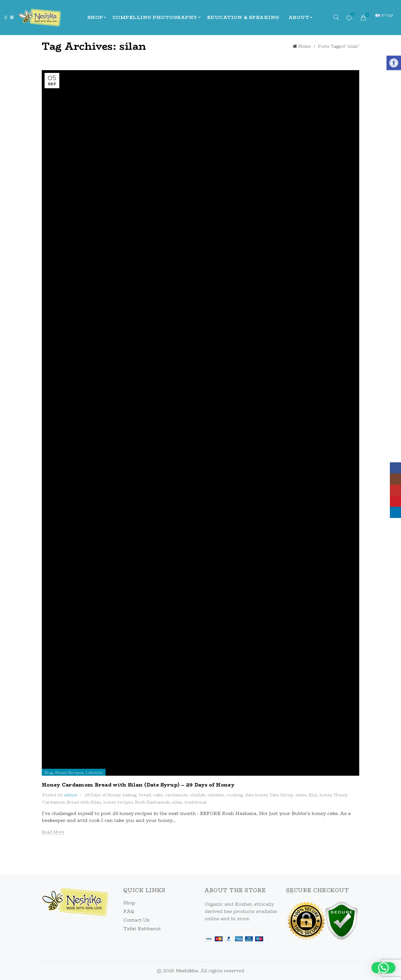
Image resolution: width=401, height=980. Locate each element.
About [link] (299, 17)
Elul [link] (313, 795)
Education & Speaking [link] (243, 17)
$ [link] (6, 17)
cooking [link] (235, 795)
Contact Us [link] (136, 920)
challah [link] (198, 795)
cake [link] (158, 795)
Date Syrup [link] (282, 795)
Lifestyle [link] (94, 773)
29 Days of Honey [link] (102, 795)
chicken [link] (216, 795)
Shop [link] (95, 17)
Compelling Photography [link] (155, 17)
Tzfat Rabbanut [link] (142, 929)
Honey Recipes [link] (69, 773)
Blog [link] (49, 773)
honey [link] (326, 795)
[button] (383, 968)
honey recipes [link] (118, 802)
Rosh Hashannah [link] (152, 802)
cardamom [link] (176, 795)
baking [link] (129, 795)
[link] (394, 63)
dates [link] (301, 795)
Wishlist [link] (352, 15)
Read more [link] (53, 832)
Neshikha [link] (187, 971)
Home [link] (305, 46)
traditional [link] (195, 802)
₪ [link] (12, 17)
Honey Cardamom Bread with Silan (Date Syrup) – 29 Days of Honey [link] (138, 785)
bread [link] (145, 795)
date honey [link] (256, 795)
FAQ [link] (129, 911)
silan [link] (177, 802)
